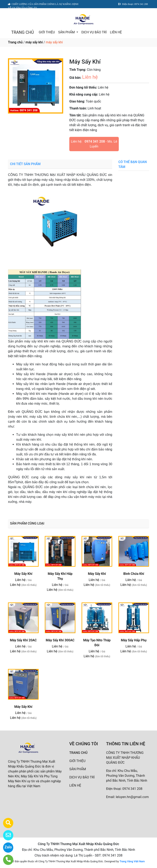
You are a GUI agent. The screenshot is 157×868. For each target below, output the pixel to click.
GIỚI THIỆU (47, 32)
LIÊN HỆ (116, 32)
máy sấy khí (34, 42)
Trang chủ (15, 42)
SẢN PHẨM (67, 32)
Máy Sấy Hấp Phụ (134, 640)
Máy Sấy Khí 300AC (60, 640)
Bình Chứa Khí (134, 574)
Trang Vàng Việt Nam (132, 861)
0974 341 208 (95, 141)
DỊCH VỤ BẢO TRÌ (94, 32)
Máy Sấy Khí (23, 574)
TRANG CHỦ (22, 32)
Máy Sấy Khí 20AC (23, 640)
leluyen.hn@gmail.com (132, 797)
